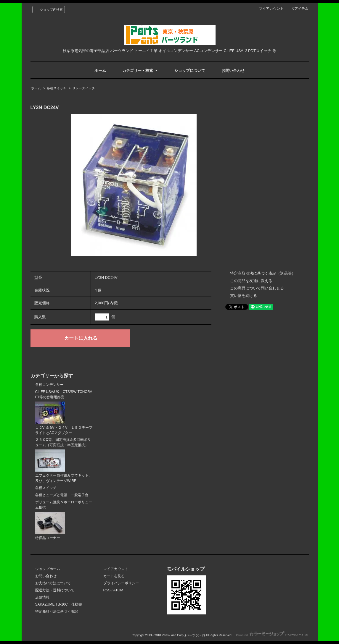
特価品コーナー (50, 526)
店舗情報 (42, 597)
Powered (272, 635)
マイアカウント (271, 9)
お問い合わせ (233, 71)
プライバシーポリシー (121, 583)
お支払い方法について (53, 583)
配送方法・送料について (55, 590)
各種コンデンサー (49, 385)
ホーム (100, 71)
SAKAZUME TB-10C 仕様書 (59, 604)
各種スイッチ (57, 88)
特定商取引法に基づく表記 (57, 611)
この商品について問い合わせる (257, 288)
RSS (107, 590)
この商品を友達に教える (251, 281)
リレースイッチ (84, 88)
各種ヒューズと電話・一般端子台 (62, 495)
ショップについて (190, 71)
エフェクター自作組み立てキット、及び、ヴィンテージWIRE (64, 466)
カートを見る (114, 576)
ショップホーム (48, 569)
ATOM (118, 590)
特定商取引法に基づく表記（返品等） (263, 273)
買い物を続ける (244, 296)
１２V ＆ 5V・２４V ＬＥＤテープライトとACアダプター (64, 418)
